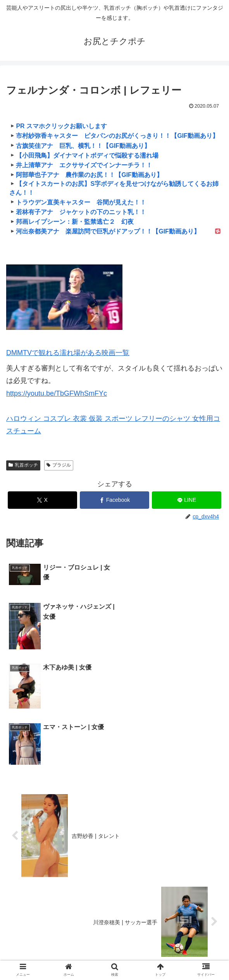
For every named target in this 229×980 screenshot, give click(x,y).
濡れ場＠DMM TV (169, 955)
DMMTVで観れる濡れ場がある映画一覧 (68, 353)
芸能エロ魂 (60, 955)
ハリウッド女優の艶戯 (42, 944)
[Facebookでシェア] (114, 500)
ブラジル (59, 465)
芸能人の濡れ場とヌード (187, 944)
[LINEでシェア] (187, 500)
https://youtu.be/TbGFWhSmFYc (57, 393)
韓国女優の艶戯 (114, 944)
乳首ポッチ (23, 465)
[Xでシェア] (42, 500)
